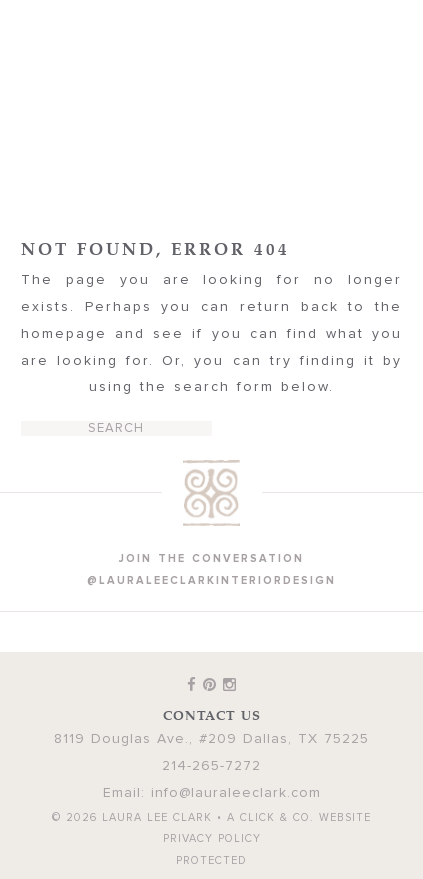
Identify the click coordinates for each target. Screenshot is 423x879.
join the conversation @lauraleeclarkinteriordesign (211, 569)
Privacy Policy (212, 838)
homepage (64, 334)
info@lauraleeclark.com (236, 793)
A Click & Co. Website (299, 817)
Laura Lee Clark (212, 97)
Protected (211, 860)
